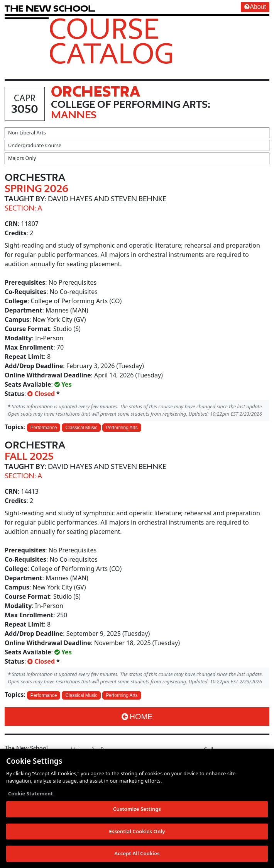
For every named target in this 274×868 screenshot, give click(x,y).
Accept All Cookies (137, 854)
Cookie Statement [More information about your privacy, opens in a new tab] (30, 794)
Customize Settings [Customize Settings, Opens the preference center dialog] (137, 809)
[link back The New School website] (50, 8)
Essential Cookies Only (137, 832)
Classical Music (81, 428)
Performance (44, 428)
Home (137, 717)
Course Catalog (111, 41)
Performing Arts (122, 428)
